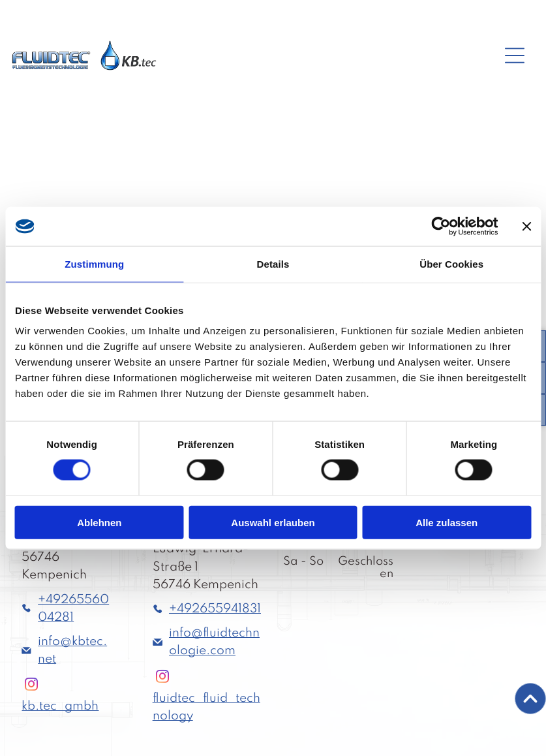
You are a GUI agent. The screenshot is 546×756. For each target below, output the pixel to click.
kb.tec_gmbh (60, 706)
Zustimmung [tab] (94, 264)
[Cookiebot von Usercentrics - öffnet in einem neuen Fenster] (441, 227)
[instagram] (31, 686)
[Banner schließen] (526, 227)
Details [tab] (273, 264)
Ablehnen (99, 522)
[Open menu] (515, 55)
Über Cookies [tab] (451, 264)
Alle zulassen (447, 522)
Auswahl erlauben (273, 522)
